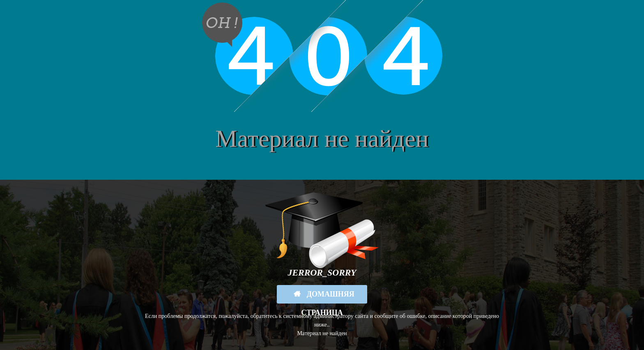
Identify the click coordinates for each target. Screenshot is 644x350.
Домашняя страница (328, 297)
